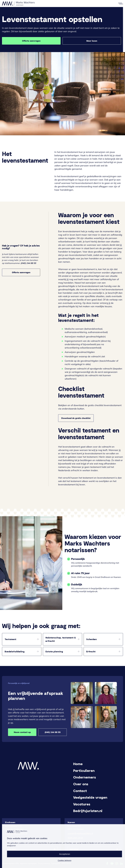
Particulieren (84, 770)
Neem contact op (22, 732)
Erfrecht (91, 651)
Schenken (92, 639)
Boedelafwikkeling (15, 651)
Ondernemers (85, 777)
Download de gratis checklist (76, 418)
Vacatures (82, 804)
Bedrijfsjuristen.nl (88, 811)
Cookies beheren (65, 860)
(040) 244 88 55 (53, 732)
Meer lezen (92, 41)
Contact (80, 791)
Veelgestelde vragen (90, 797)
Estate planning (54, 651)
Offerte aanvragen (31, 41)
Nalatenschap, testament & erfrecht (61, 639)
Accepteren (65, 854)
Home (78, 764)
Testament (10, 639)
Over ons (81, 784)
